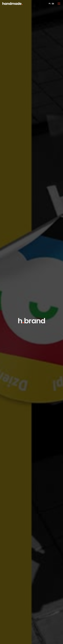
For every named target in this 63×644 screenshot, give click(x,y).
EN (53, 4)
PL (50, 4)
